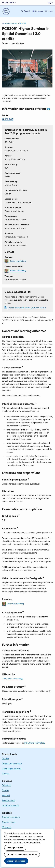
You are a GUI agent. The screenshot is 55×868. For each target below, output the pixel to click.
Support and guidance (12, 763)
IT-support (7, 827)
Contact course (9, 822)
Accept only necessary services (22, 854)
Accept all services (16, 861)
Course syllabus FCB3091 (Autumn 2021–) (27, 308)
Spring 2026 (8, 119)
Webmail (6, 795)
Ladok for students (10, 805)
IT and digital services (12, 768)
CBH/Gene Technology (12, 679)
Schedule (6, 785)
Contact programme (11, 817)
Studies (5, 758)
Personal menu (9, 800)
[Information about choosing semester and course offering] (49, 109)
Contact (6, 773)
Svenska (39, 11)
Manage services (15, 848)
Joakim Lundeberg (18, 261)
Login (50, 2)
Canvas (5, 790)
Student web (8, 2)
